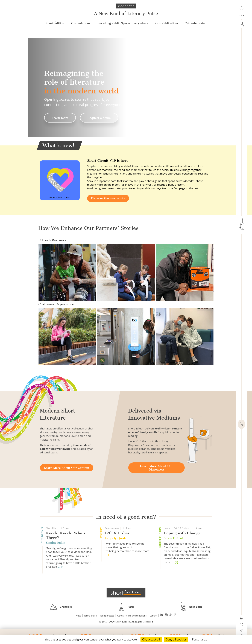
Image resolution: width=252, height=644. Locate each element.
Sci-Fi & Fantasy (182, 528)
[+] (63, 567)
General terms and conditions (132, 616)
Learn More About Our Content (67, 468)
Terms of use (90, 616)
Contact (153, 616)
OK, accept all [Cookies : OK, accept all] (151, 639)
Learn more (60, 118)
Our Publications (167, 23)
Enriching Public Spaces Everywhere (123, 23)
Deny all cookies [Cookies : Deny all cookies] (176, 639)
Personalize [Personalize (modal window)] (200, 639)
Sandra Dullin (56, 543)
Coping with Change (182, 533)
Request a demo (99, 118)
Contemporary (112, 528)
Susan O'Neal (173, 538)
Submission (196, 23)
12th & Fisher (117, 533)
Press (78, 616)
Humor (167, 528)
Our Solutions (81, 23)
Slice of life (51, 528)
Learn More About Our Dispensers (156, 468)
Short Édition (55, 23)
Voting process (107, 616)
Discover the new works (108, 198)
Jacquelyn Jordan (117, 538)
